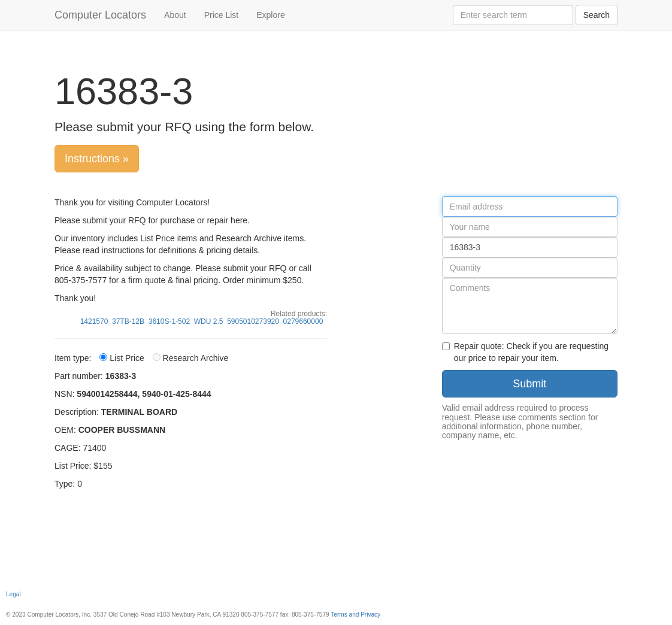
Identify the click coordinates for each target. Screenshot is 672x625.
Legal (13, 594)
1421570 (94, 321)
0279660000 (303, 321)
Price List (222, 15)
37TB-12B (128, 321)
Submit (529, 384)
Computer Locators (100, 15)
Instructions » (97, 159)
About (175, 15)
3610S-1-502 (169, 321)
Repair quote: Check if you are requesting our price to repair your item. (525, 352)
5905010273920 (253, 321)
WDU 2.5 (209, 321)
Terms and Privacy (355, 615)
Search (597, 15)
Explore (270, 15)
